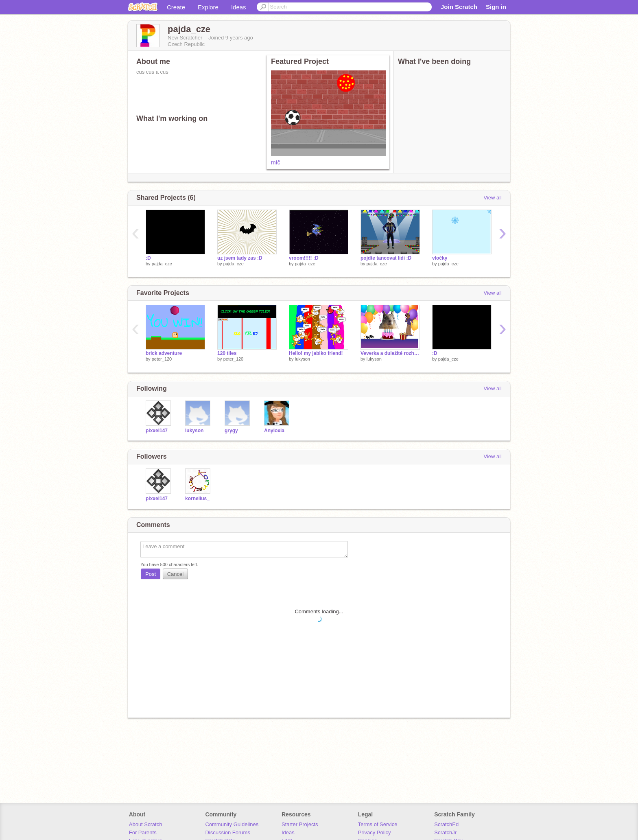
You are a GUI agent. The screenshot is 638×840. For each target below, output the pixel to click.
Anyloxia (274, 431)
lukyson (303, 359)
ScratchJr (445, 832)
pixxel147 (157, 431)
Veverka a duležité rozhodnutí (390, 353)
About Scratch (146, 824)
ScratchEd (446, 824)
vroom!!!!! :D (304, 258)
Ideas (239, 7)
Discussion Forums (228, 832)
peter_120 (162, 359)
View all (493, 198)
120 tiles (227, 353)
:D (148, 258)
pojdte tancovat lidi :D (386, 258)
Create (176, 7)
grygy (231, 431)
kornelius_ (197, 499)
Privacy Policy (375, 832)
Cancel (175, 574)
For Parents (143, 832)
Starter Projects (300, 824)
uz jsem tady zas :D (240, 258)
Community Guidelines (232, 824)
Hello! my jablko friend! (316, 353)
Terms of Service (378, 824)
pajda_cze (162, 264)
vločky (440, 258)
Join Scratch (459, 7)
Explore (208, 7)
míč (276, 162)
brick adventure (164, 353)
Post (151, 574)
